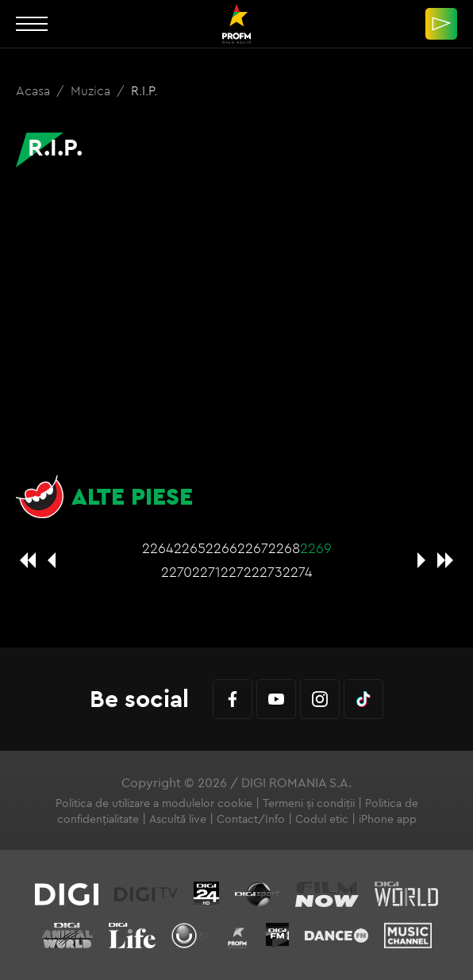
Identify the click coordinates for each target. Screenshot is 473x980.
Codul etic (322, 819)
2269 (316, 548)
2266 (221, 548)
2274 (298, 572)
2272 (236, 572)
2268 (284, 548)
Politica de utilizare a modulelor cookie (154, 803)
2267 (253, 548)
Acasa (35, 90)
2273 (267, 572)
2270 (177, 572)
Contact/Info (251, 819)
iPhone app (388, 819)
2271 (206, 572)
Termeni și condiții (309, 803)
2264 (158, 548)
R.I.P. (144, 90)
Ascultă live (178, 819)
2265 (190, 548)
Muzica (92, 90)
